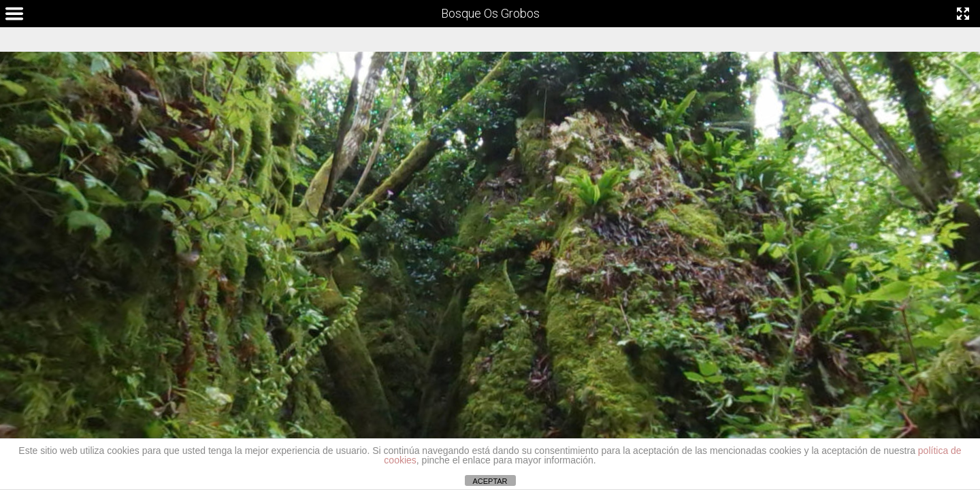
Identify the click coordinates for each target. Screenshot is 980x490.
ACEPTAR (490, 481)
